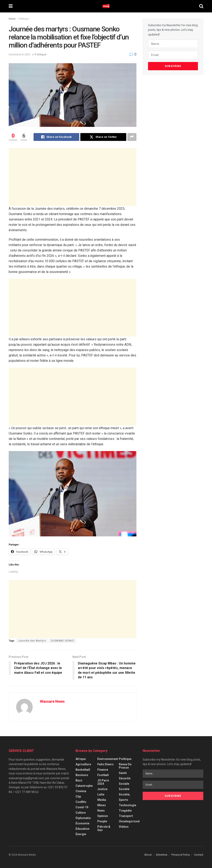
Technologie (128, 805)
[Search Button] (201, 6)
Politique (24, 19)
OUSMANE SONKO (62, 641)
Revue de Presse (125, 766)
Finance (103, 770)
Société (124, 789)
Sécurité (125, 778)
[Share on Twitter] (103, 137)
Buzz (79, 780)
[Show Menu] (11, 6)
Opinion (103, 816)
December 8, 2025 (19, 54)
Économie (83, 823)
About (148, 855)
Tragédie (125, 811)
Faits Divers (105, 764)
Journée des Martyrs (32, 641)
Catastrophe (84, 786)
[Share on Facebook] (56, 137)
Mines (102, 805)
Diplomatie (83, 818)
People (102, 821)
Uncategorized (129, 821)
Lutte (101, 794)
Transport (126, 816)
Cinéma (81, 791)
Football (103, 775)
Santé (123, 773)
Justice (102, 789)
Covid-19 (82, 807)
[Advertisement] (73, 177)
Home (12, 19)
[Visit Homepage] (106, 6)
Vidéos (124, 827)
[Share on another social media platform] (132, 137)
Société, (125, 794)
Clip (78, 797)
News (101, 811)
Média (102, 800)
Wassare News (52, 701)
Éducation (83, 829)
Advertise (162, 855)
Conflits (81, 802)
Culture (81, 813)
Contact (199, 855)
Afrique (81, 759)
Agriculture (83, 764)
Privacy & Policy (181, 855)
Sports (123, 800)
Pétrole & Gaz (104, 828)
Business (82, 775)
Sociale (124, 784)
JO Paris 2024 (103, 782)
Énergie (81, 834)
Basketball (83, 770)
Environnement (108, 759)
